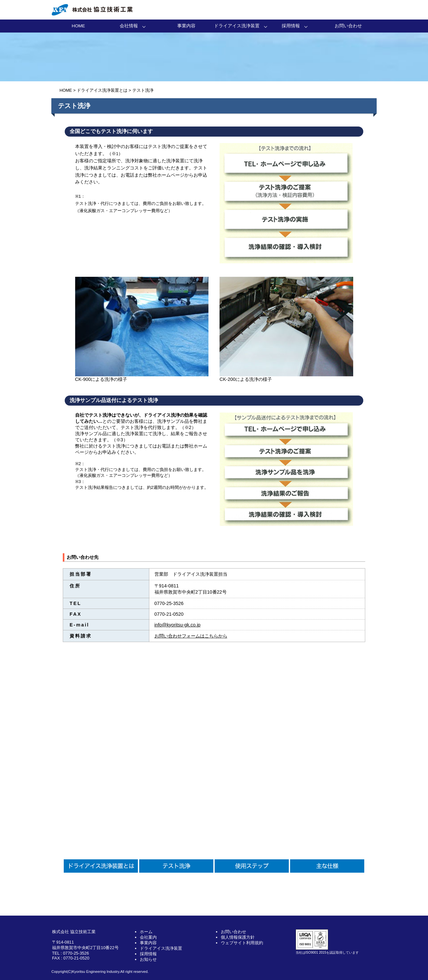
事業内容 (186, 26)
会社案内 (148, 937)
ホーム (146, 932)
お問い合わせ (348, 26)
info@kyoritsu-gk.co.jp (178, 625)
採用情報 (291, 26)
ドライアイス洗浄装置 (237, 26)
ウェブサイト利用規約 (242, 943)
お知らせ (148, 959)
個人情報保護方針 (238, 937)
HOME (79, 26)
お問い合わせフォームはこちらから (191, 636)
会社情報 (129, 26)
